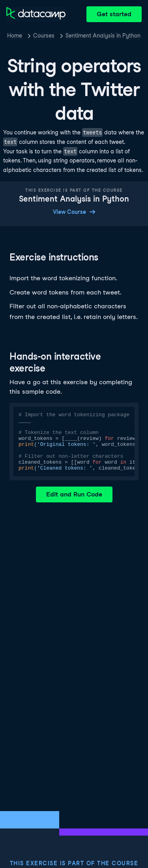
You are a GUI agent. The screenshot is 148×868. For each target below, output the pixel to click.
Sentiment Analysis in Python (103, 36)
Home (15, 36)
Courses (44, 36)
